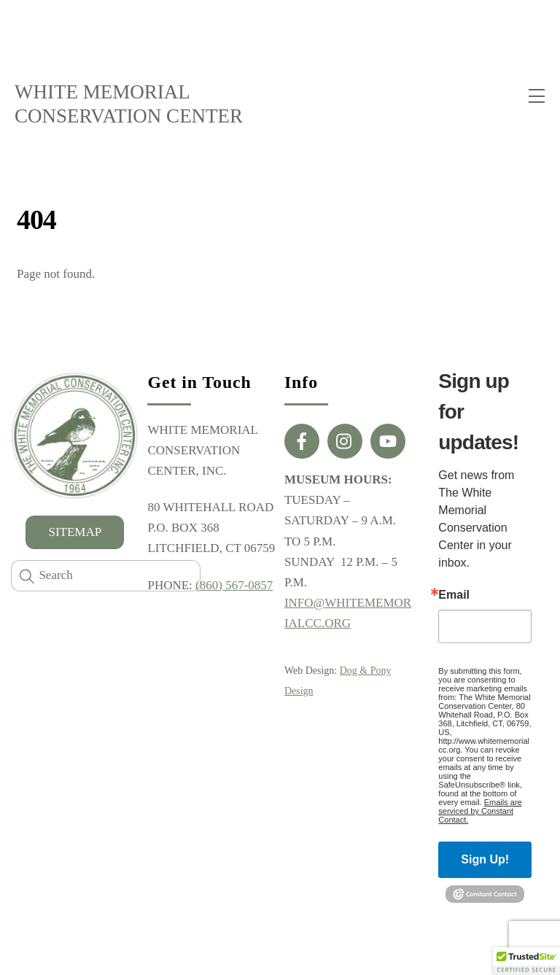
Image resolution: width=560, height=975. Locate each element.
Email (454, 595)
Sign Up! (485, 859)
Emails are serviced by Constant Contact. (480, 811)
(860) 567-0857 (234, 585)
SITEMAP (75, 532)
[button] (526, 961)
